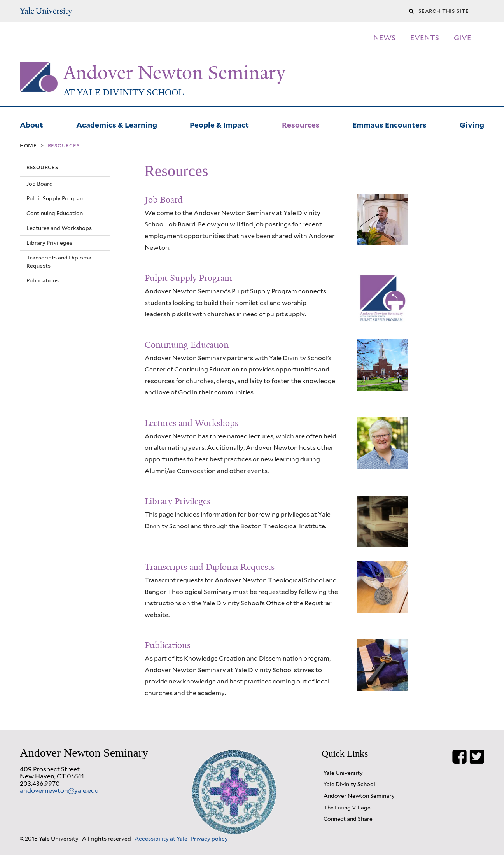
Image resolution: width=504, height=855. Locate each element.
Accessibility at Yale (162, 838)
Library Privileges (49, 243)
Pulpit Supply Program (56, 198)
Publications (43, 280)
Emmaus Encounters (389, 124)
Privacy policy (209, 838)
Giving (472, 124)
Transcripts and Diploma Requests (59, 261)
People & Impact (219, 124)
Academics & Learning (117, 124)
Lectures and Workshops (59, 228)
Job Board (40, 184)
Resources (301, 124)
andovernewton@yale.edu (59, 791)
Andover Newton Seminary (174, 73)
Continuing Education (55, 213)
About (31, 124)
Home (28, 145)
